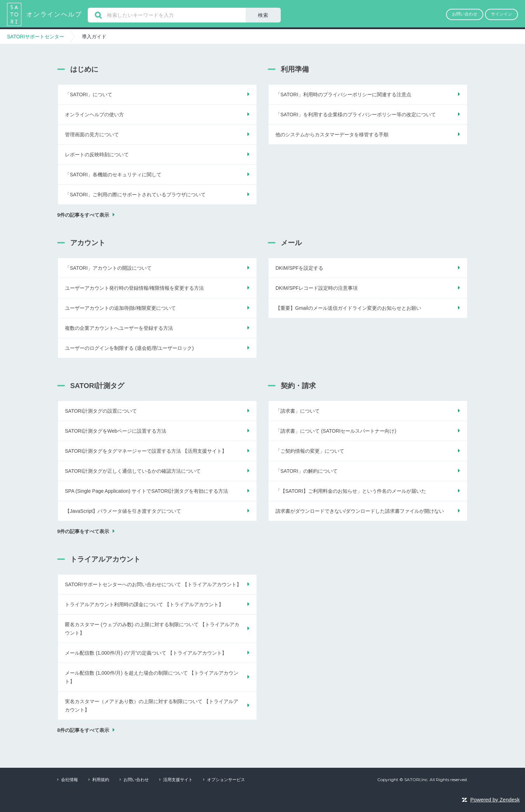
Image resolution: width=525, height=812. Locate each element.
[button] (465, 14)
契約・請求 (298, 386)
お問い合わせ (136, 780)
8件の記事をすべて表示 (83, 730)
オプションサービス (226, 780)
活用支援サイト (178, 780)
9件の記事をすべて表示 (83, 215)
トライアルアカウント (105, 559)
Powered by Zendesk (495, 800)
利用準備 (295, 69)
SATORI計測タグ (97, 386)
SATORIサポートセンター (36, 37)
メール (291, 243)
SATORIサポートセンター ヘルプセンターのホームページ (15, 14)
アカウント (88, 243)
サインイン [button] (501, 14)
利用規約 (101, 780)
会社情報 (69, 780)
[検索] (167, 15)
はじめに (84, 69)
